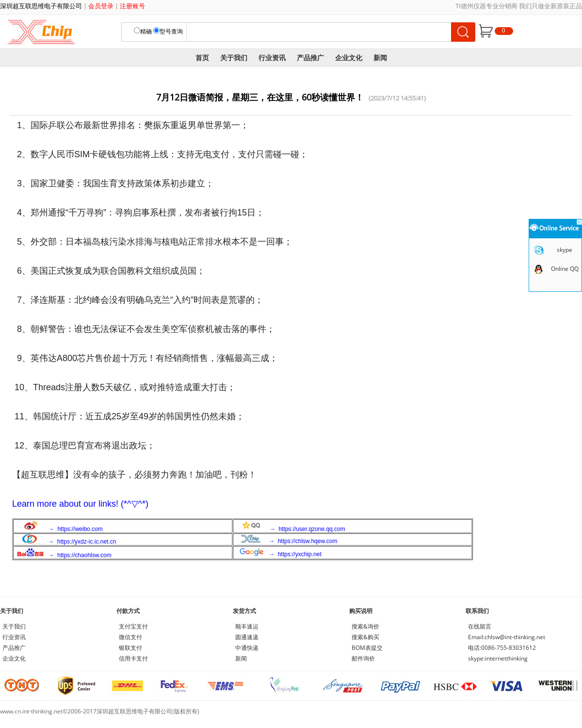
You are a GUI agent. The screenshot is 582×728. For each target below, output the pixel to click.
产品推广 (310, 58)
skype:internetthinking (498, 658)
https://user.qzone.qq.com (312, 529)
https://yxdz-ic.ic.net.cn (87, 542)
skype (565, 250)
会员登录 (101, 6)
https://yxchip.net (300, 554)
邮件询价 (363, 658)
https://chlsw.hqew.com (308, 541)
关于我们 (234, 58)
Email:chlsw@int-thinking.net (507, 637)
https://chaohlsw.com (84, 555)
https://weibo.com (80, 529)
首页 (202, 58)
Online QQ (565, 269)
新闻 (380, 58)
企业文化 (349, 58)
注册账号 (132, 6)
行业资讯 (272, 58)
